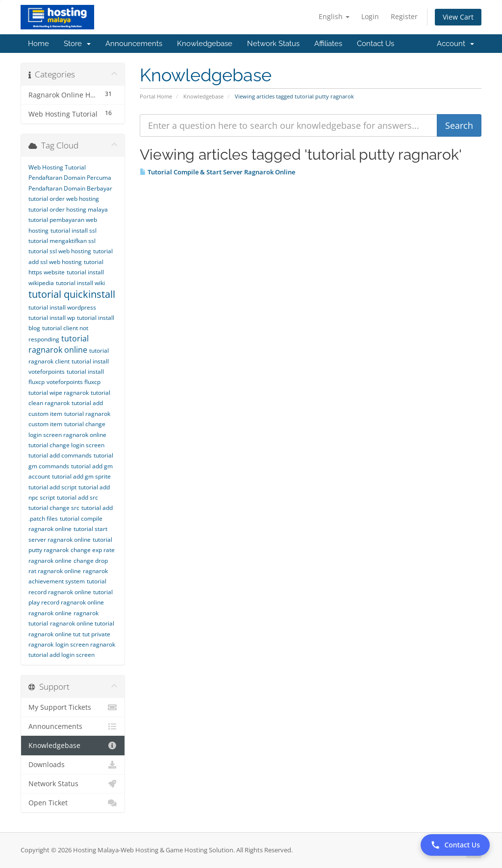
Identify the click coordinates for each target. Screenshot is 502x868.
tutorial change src (54, 508)
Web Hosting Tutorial (57, 167)
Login (370, 16)
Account (455, 44)
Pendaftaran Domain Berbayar (70, 188)
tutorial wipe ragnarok (59, 393)
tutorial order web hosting (64, 199)
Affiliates (328, 44)
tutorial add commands (60, 455)
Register (404, 16)
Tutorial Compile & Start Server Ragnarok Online (217, 172)
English (334, 16)
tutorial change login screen (66, 445)
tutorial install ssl (74, 230)
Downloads (73, 765)
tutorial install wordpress (62, 307)
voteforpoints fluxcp (74, 382)
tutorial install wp (52, 318)
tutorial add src (77, 497)
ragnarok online (50, 613)
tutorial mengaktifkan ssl (62, 241)
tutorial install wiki (80, 283)
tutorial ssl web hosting (60, 251)
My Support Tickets (73, 707)
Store (77, 44)
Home (38, 44)
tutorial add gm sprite (81, 476)
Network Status (273, 44)
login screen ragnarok (85, 644)
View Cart (458, 17)
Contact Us (376, 44)
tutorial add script (52, 487)
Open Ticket (73, 803)
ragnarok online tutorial (82, 623)
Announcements (134, 44)
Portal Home (156, 96)
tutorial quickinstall (72, 294)
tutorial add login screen (62, 655)
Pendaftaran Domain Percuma (70, 178)
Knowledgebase (205, 44)
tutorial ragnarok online (59, 344)
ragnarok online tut (54, 634)
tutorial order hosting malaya (68, 209)
